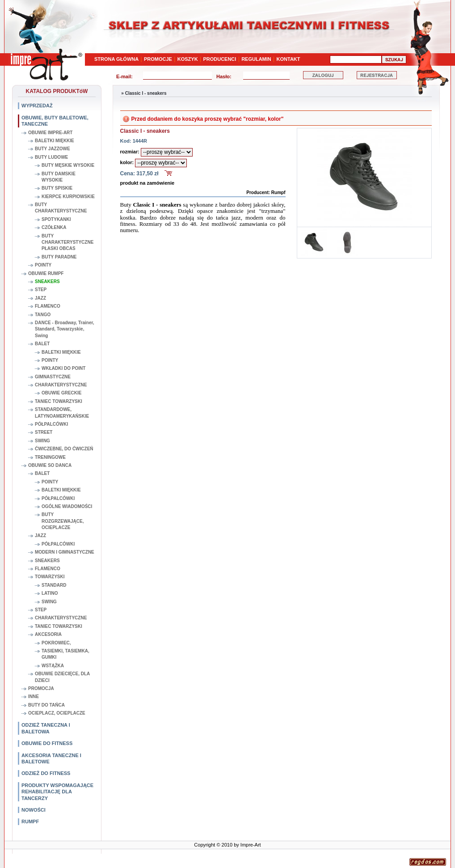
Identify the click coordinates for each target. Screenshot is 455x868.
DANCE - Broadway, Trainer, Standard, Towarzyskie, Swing (65, 329)
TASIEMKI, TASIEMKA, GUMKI (65, 654)
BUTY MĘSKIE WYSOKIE (68, 165)
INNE (34, 697)
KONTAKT (289, 59)
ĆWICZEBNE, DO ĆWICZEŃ (64, 449)
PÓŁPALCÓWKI (51, 424)
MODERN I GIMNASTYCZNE (65, 552)
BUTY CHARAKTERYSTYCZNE (61, 208)
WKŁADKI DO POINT (63, 368)
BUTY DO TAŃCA (46, 705)
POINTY (43, 265)
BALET (42, 344)
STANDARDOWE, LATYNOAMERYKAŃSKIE (62, 413)
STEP (41, 290)
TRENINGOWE (50, 457)
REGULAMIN (256, 59)
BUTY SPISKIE (57, 188)
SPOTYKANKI (56, 219)
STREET (44, 432)
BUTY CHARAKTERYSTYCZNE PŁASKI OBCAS (67, 242)
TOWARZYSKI (50, 577)
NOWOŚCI (34, 810)
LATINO (50, 593)
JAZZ (40, 298)
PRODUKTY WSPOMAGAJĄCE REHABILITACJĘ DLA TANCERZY (57, 792)
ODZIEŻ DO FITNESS (46, 773)
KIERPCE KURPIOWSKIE (68, 197)
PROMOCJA (41, 688)
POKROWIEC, (56, 643)
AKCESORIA (48, 634)
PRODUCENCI (219, 59)
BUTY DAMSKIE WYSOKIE (59, 177)
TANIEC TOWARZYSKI (59, 401)
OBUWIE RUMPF (46, 273)
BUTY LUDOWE (51, 157)
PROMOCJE (158, 59)
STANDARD (54, 585)
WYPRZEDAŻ (37, 106)
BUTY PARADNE (59, 257)
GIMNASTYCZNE (53, 377)
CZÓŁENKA (54, 227)
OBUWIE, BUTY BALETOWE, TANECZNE (55, 121)
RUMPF (30, 821)
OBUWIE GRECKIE (61, 393)
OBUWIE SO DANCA (50, 465)
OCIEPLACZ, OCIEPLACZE (57, 713)
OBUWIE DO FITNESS (47, 743)
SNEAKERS (47, 282)
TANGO (43, 315)
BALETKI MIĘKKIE (55, 141)
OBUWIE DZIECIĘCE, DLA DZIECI (62, 677)
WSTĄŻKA (53, 666)
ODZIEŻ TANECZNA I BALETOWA (46, 728)
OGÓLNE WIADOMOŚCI (67, 506)
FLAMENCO (48, 306)
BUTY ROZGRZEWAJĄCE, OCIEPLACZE (63, 521)
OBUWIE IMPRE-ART (50, 133)
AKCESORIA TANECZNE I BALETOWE (51, 758)
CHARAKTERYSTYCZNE (61, 385)
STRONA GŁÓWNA (116, 59)
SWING (42, 441)
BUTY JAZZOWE (53, 149)
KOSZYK (188, 59)
